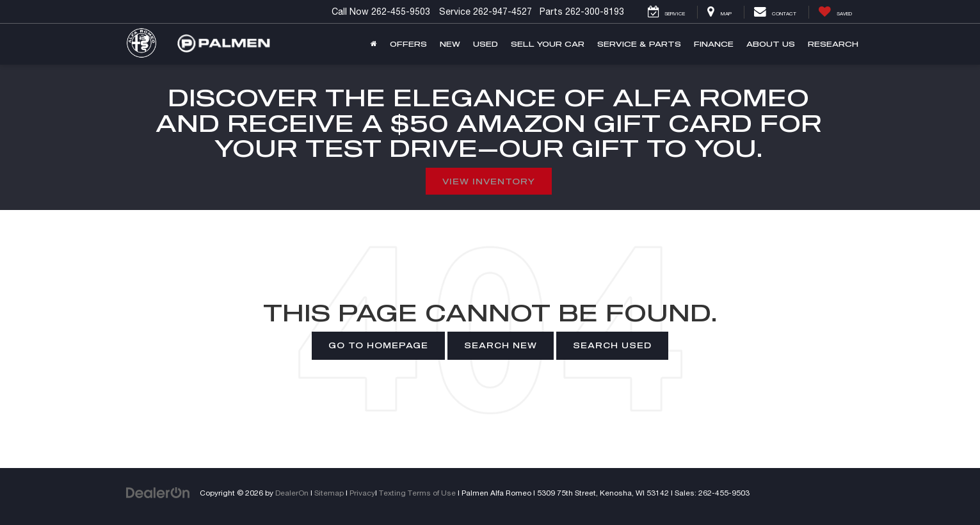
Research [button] (833, 44)
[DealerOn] (158, 492)
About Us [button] (771, 44)
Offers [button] (408, 44)
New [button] (450, 44)
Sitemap (329, 493)
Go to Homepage (378, 345)
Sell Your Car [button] (548, 44)
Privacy (362, 493)
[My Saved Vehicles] (835, 12)
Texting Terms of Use (417, 493)
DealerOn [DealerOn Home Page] (292, 493)
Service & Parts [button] (639, 44)
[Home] (374, 44)
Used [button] (486, 44)
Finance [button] (714, 44)
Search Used (612, 345)
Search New (501, 345)
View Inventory (489, 181)
